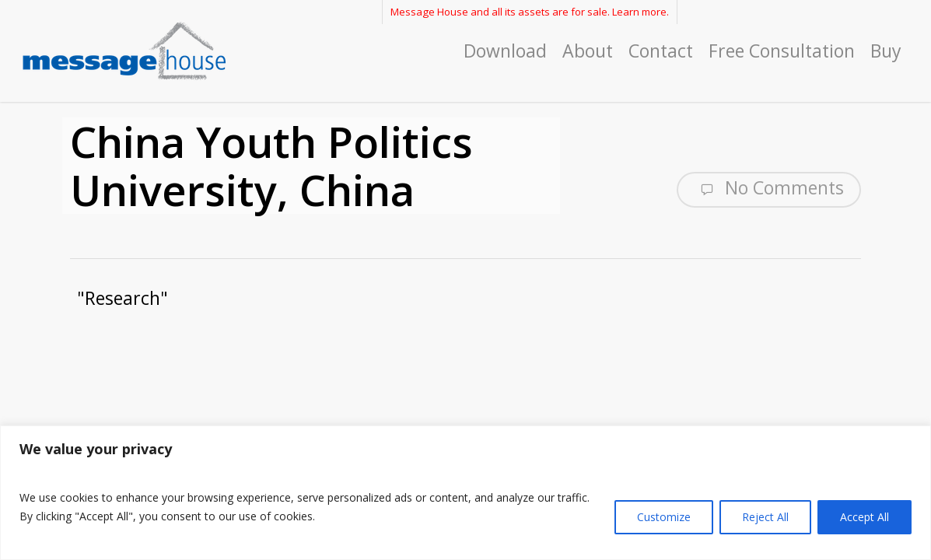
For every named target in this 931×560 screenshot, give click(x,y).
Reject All (765, 517)
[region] (465, 493)
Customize (664, 517)
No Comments (769, 188)
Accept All (864, 517)
